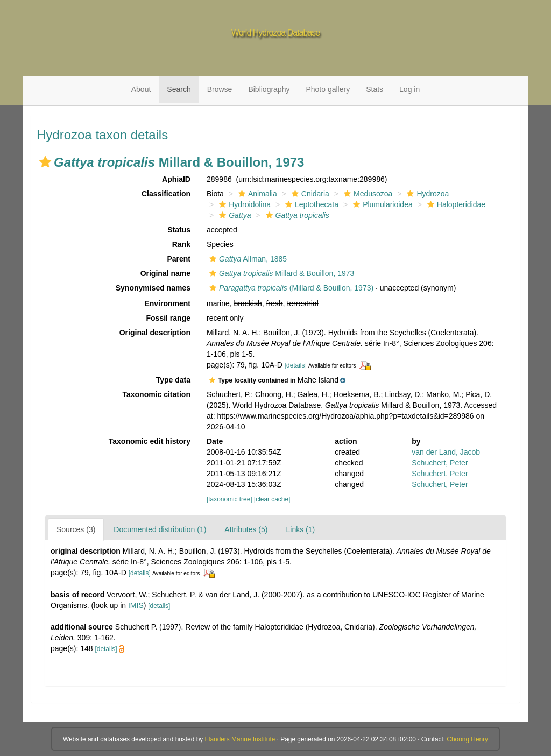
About (141, 89)
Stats (375, 89)
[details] (296, 365)
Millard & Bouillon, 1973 (280, 273)
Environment (167, 303)
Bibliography (269, 89)
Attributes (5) (246, 529)
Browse (220, 89)
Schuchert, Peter (440, 463)
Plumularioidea (382, 204)
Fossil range (168, 318)
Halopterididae (455, 204)
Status (179, 230)
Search (179, 89)
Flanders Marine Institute (240, 739)
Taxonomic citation (156, 394)
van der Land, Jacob (446, 452)
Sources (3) (76, 529)
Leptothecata (310, 204)
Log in (409, 89)
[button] (45, 162)
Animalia (256, 194)
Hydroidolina (243, 204)
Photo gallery (328, 89)
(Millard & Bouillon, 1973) (290, 288)
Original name (165, 273)
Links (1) (300, 529)
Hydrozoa (426, 194)
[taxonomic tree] (229, 499)
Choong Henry (467, 739)
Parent (179, 259)
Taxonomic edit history (150, 441)
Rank (181, 244)
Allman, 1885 (247, 259)
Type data (173, 380)
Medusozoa (367, 194)
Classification (166, 194)
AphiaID (176, 179)
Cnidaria (309, 194)
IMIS (136, 605)
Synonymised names (153, 288)
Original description (155, 333)
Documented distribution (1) (160, 529)
